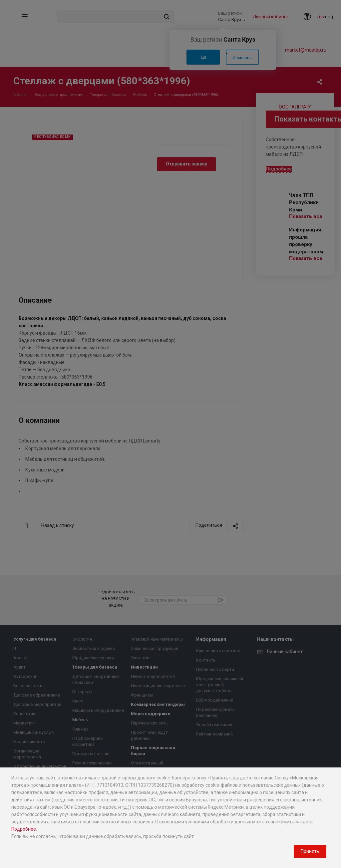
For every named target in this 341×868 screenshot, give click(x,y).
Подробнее (24, 829)
